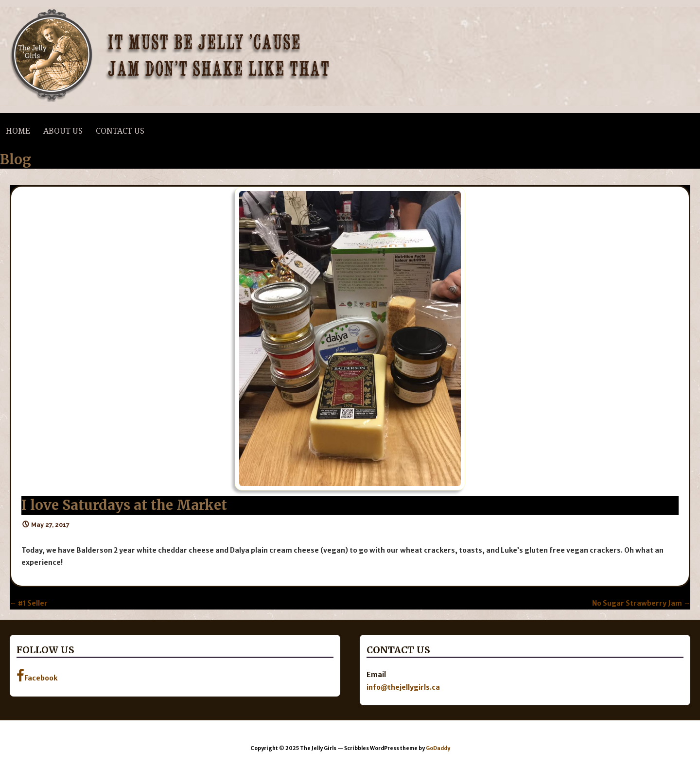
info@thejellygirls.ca (403, 687)
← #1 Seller (29, 603)
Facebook (37, 676)
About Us (63, 131)
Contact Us (120, 131)
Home (18, 131)
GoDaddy (438, 748)
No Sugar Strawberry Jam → (641, 603)
